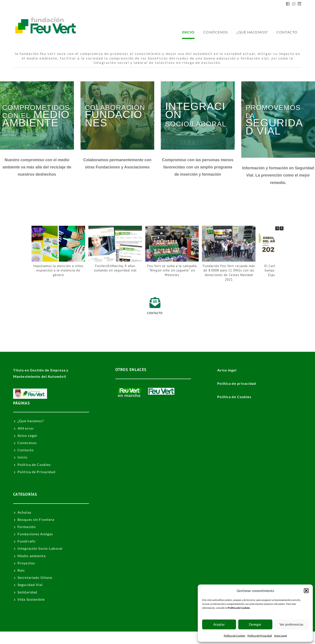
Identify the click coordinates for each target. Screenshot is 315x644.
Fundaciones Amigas (35, 534)
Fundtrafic (27, 541)
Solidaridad (27, 592)
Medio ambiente (32, 556)
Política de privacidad (237, 383)
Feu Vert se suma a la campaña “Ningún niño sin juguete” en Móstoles (172, 270)
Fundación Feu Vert (182, 638)
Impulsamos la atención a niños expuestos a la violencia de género (58, 270)
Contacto (287, 32)
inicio (188, 32)
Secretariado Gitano (35, 577)
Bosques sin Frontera (36, 519)
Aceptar (219, 624)
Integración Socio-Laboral (40, 548)
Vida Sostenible (31, 599)
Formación (27, 527)
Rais (21, 570)
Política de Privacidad (260, 636)
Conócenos (215, 32)
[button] (306, 591)
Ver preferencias (291, 624)
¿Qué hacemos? (252, 32)
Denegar (255, 624)
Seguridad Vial (30, 585)
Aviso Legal (280, 636)
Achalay (24, 512)
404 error (26, 428)
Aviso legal (227, 370)
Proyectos (26, 563)
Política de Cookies (234, 636)
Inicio (22, 457)
